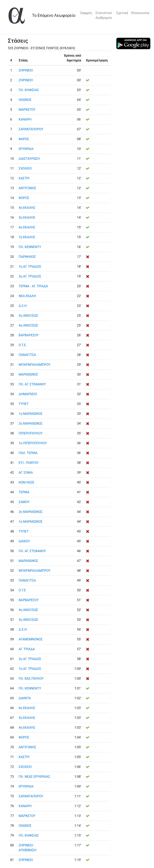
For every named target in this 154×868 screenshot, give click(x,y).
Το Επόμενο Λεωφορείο (54, 15)
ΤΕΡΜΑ (24, 492)
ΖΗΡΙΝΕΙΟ (26, 70)
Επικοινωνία (140, 13)
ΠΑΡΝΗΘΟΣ (27, 257)
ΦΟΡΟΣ (24, 198)
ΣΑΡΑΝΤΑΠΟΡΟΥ (31, 129)
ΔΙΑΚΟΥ (24, 541)
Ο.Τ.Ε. (23, 345)
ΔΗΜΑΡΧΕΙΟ (28, 394)
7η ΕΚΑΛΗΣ (27, 237)
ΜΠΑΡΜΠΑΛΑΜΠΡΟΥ (34, 365)
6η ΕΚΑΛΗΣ (27, 227)
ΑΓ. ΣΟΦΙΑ (26, 473)
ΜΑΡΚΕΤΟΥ (27, 110)
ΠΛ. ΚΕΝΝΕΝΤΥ (30, 247)
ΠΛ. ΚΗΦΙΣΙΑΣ (29, 90)
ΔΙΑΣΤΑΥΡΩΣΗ (29, 159)
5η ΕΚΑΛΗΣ (27, 218)
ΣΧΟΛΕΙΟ (25, 168)
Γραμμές (86, 13)
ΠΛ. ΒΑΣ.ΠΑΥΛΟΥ (31, 679)
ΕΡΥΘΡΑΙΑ (26, 149)
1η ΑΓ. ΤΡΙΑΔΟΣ (30, 267)
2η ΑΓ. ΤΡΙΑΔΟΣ (30, 276)
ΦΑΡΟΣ (24, 139)
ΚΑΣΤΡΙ (24, 178)
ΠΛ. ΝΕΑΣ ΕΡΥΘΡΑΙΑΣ (34, 777)
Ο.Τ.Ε (22, 590)
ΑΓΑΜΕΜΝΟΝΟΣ (31, 639)
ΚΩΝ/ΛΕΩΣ (26, 482)
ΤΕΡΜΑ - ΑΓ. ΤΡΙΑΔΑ (33, 286)
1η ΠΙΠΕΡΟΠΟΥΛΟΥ (33, 443)
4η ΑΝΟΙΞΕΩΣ (28, 325)
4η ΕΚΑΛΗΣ (27, 208)
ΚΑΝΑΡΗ (25, 119)
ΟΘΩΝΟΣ (25, 100)
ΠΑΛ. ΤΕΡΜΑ (28, 453)
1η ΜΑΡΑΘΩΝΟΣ (31, 414)
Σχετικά (122, 13)
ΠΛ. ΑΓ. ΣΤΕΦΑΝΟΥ (32, 384)
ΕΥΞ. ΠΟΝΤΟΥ (29, 463)
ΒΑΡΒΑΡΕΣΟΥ (29, 335)
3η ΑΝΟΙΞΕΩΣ (28, 316)
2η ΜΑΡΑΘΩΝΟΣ (31, 423)
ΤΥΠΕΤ (24, 404)
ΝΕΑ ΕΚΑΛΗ (27, 296)
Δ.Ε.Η (23, 306)
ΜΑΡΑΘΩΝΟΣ (28, 374)
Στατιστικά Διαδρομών (104, 15)
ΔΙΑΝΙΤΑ (25, 698)
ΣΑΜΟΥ (24, 502)
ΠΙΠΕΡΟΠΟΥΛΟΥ (31, 433)
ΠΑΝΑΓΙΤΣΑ (27, 355)
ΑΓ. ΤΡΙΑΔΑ (27, 649)
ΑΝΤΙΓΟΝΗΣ (27, 188)
